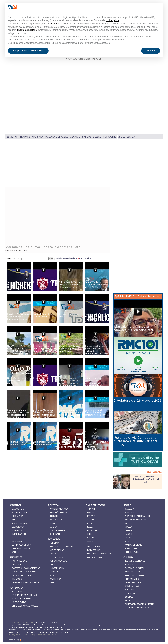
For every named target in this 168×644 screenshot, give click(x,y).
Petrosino (110, 137)
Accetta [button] (151, 51)
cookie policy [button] (112, 20)
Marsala (37, 137)
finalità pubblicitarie (27, 30)
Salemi (87, 137)
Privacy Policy (15, 635)
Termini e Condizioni (47, 635)
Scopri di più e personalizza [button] (28, 51)
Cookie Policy (29, 635)
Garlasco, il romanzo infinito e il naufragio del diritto (146, 479)
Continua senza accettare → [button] (144, 8)
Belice (97, 137)
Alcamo (75, 137)
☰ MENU (12, 137)
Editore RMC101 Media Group (22, 622)
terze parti (55, 24)
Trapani (25, 137)
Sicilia (131, 137)
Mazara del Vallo (57, 137)
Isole (122, 137)
